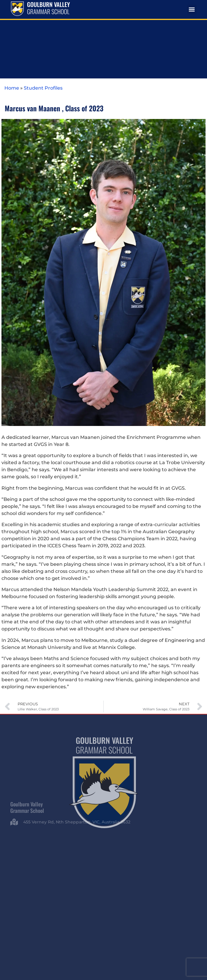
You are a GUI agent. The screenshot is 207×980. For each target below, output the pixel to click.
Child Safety (179, 928)
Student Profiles (43, 25)
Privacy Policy (154, 928)
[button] (192, 10)
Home (12, 25)
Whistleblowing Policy (104, 934)
